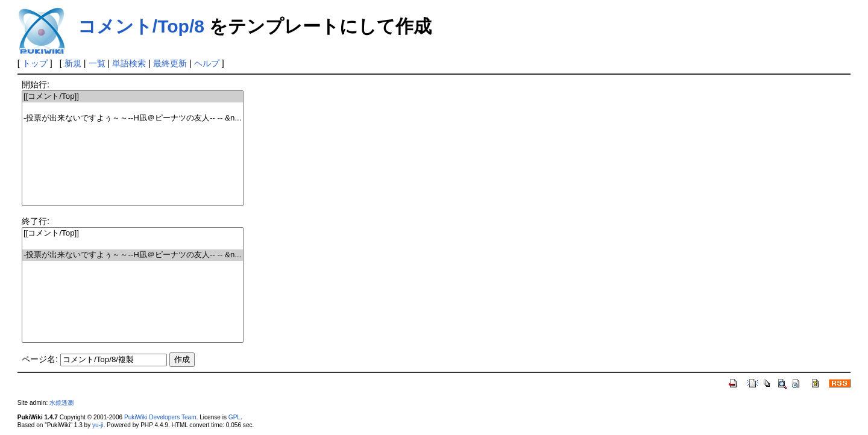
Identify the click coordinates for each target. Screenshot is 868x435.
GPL (234, 417)
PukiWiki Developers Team (160, 417)
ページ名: (40, 359)
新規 (73, 63)
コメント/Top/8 (141, 26)
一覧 (97, 63)
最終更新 (170, 63)
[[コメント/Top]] (133, 97)
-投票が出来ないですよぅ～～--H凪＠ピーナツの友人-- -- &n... (133, 118)
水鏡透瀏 (61, 403)
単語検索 (129, 63)
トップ (35, 63)
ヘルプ (207, 63)
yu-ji (98, 425)
